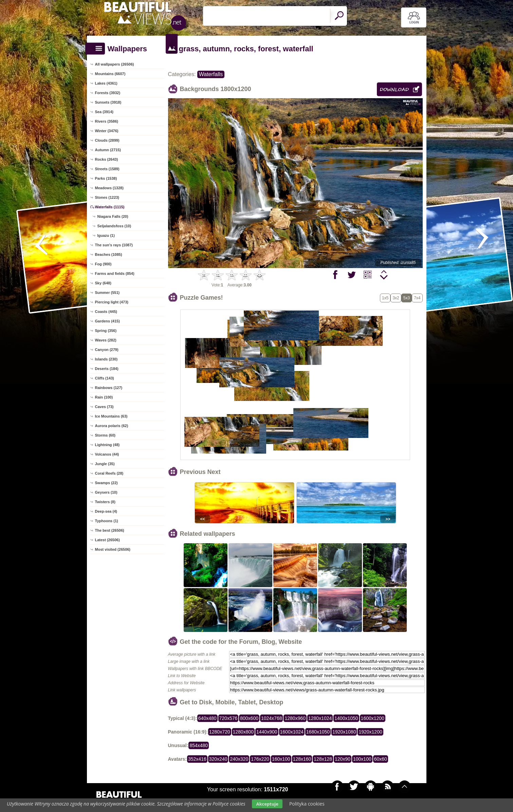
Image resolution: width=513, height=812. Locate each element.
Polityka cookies (307, 804)
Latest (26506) (107, 540)
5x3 (407, 298)
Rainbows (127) (109, 388)
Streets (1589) (107, 169)
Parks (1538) (106, 178)
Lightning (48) (107, 445)
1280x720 (220, 732)
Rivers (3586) (107, 121)
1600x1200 (373, 718)
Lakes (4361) (106, 83)
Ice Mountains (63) (111, 416)
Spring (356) (106, 331)
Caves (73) (104, 407)
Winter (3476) (107, 131)
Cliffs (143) (105, 378)
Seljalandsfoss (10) (114, 226)
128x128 (323, 759)
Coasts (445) (106, 312)
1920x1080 (344, 732)
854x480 (199, 745)
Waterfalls (211, 74)
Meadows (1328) (109, 188)
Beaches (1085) (109, 254)
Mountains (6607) (110, 74)
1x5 (385, 298)
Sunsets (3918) (108, 102)
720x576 (228, 718)
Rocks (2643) (107, 159)
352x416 (197, 759)
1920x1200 (370, 732)
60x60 (381, 759)
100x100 (362, 759)
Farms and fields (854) (115, 273)
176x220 (260, 759)
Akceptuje (267, 804)
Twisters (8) (105, 502)
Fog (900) (103, 264)
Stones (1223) (107, 197)
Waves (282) (106, 340)
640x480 (207, 718)
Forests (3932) (108, 93)
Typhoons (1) (107, 521)
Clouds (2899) (107, 140)
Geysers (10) (106, 492)
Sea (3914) (104, 112)
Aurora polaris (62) (112, 426)
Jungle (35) (105, 464)
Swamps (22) (106, 483)
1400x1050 (346, 718)
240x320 (239, 759)
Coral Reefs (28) (109, 473)
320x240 (218, 759)
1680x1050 (318, 732)
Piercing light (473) (112, 302)
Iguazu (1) (106, 235)
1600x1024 (292, 732)
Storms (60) (105, 435)
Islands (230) (106, 359)
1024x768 (272, 718)
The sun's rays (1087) (114, 245)
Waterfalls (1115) (110, 207)
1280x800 (243, 732)
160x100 (281, 759)
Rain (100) (104, 397)
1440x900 (267, 732)
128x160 (302, 759)
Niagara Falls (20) (113, 216)
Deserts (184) (107, 369)
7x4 (417, 298)
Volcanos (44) (107, 454)
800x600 (249, 718)
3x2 (396, 298)
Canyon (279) (107, 350)
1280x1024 (320, 718)
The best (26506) (110, 530)
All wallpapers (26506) (115, 64)
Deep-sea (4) (106, 511)
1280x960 (295, 718)
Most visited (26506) (113, 549)
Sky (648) (103, 283)
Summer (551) (107, 293)
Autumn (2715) (108, 150)
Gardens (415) (107, 321)
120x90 (343, 759)
